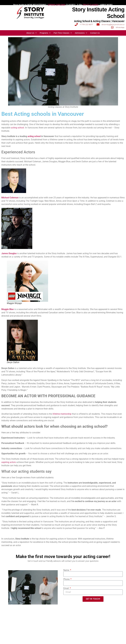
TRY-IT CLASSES (90, 3)
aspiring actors (9, 462)
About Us (32, 33)
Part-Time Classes (63, 33)
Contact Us (95, 33)
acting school (18, 128)
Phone (67, 579)
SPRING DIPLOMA (57, 3)
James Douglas (9, 253)
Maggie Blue (8, 309)
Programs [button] (45, 33)
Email (66, 588)
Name (67, 570)
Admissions (81, 33)
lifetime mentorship (62, 414)
